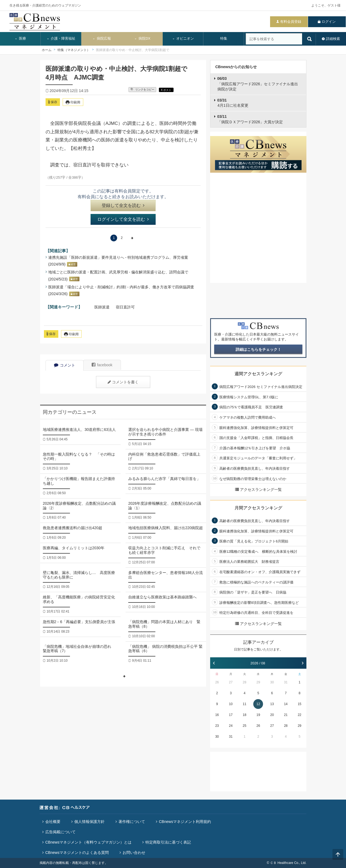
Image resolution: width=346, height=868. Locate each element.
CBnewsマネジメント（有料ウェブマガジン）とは (88, 842)
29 (258, 682)
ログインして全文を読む (123, 219)
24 (231, 726)
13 (272, 704)
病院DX (142, 39)
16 (217, 715)
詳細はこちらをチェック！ (258, 349)
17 (231, 715)
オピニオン (183, 39)
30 (272, 682)
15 (299, 704)
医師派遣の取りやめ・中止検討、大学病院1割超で (133, 50)
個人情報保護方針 (89, 822)
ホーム (47, 50)
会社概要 (53, 822)
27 (231, 682)
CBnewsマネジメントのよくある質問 (77, 853)
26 (217, 682)
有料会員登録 (291, 22)
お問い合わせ (134, 853)
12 (258, 704)
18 (244, 715)
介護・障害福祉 (61, 39)
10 (231, 704)
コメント (65, 365)
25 (244, 726)
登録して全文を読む (123, 205)
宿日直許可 (125, 307)
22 (299, 715)
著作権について (132, 822)
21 (286, 715)
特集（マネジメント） (74, 50)
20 (272, 715)
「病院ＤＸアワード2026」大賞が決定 (250, 119)
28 (244, 682)
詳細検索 (333, 39)
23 (217, 726)
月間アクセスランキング (258, 508)
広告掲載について (60, 832)
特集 (224, 39)
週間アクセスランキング (258, 374)
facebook (102, 365)
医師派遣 (102, 307)
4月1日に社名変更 (233, 103)
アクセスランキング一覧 (258, 490)
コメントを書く (123, 382)
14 (286, 704)
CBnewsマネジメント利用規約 (185, 822)
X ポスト (166, 90)
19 (258, 715)
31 (286, 682)
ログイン (329, 22)
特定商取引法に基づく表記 (168, 842)
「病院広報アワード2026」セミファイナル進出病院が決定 (258, 84)
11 (244, 704)
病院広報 (102, 39)
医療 (20, 39)
